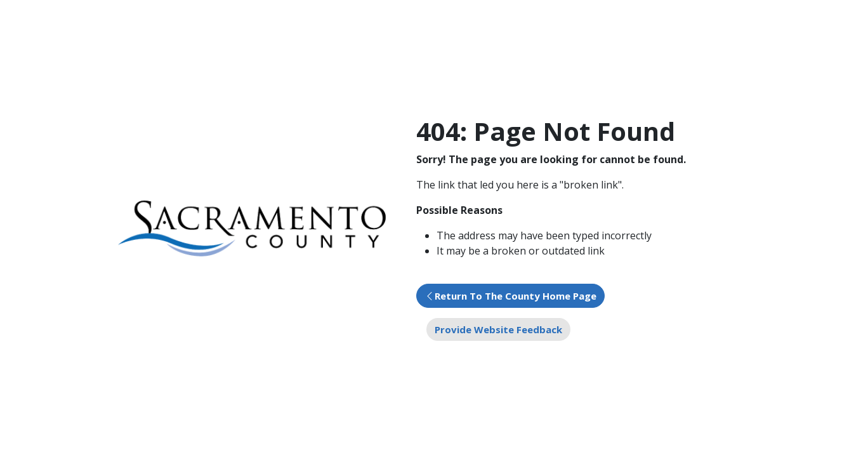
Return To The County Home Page (516, 296)
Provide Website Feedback (498, 329)
